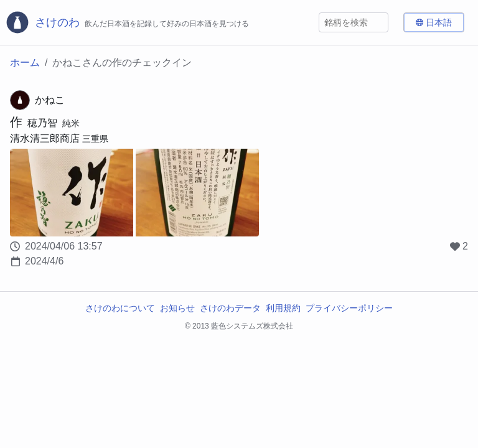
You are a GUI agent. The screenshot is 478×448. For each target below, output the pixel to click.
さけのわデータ (230, 308)
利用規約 (283, 308)
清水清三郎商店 (45, 138)
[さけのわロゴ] (127, 22)
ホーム (25, 63)
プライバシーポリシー (349, 308)
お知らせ (177, 308)
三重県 (95, 139)
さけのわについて (120, 308)
